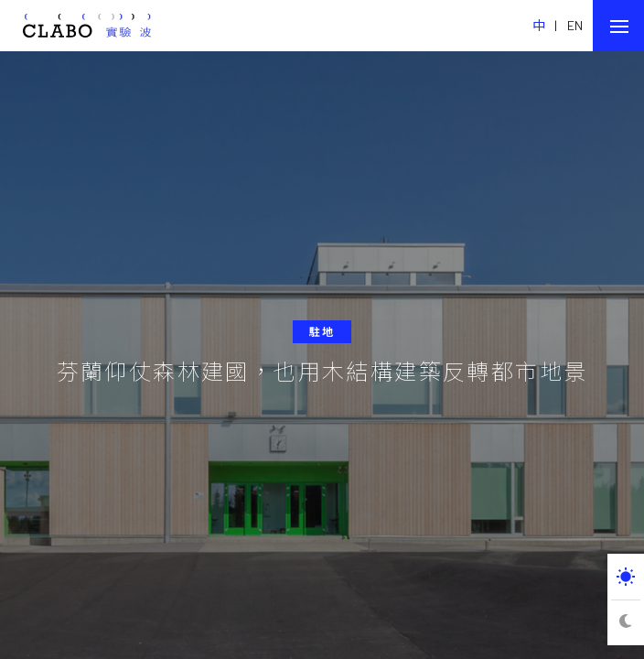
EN (575, 25)
